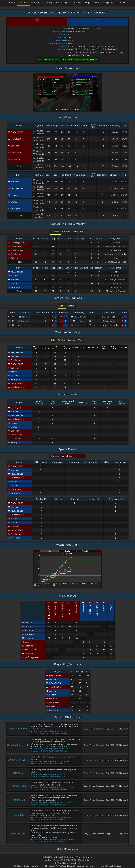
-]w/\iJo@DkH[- (17, 139)
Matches (23, 3)
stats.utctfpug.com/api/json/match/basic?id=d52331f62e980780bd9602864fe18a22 (49, 731)
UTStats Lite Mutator (84, 856)
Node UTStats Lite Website (54, 856)
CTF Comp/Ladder (18, 759)
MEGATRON (15, 188)
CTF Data (18, 772)
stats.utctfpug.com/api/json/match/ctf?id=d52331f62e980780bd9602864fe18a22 (49, 774)
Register (108, 3)
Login (97, 3)
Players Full (18, 799)
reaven (13, 195)
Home (12, 3)
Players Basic (18, 785)
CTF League (63, 3)
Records (77, 3)
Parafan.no (14, 159)
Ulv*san (13, 202)
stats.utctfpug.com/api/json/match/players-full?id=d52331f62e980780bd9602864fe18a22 (52, 802)
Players (35, 3)
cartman (13, 182)
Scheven (13, 146)
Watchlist (121, 3)
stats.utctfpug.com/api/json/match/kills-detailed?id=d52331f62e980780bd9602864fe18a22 (52, 840)
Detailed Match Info (18, 744)
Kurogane (14, 209)
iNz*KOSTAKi (15, 153)
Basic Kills (18, 814)
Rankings (48, 3)
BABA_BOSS (15, 132)
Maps (88, 3)
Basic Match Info (18, 728)
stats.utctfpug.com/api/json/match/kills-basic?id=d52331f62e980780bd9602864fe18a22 (51, 818)
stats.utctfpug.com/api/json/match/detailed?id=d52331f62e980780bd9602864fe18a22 (50, 749)
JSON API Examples (68, 848)
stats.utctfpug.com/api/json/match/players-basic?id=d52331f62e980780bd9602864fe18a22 (52, 787)
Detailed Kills (18, 833)
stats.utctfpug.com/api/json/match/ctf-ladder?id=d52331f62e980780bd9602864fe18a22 (51, 762)
